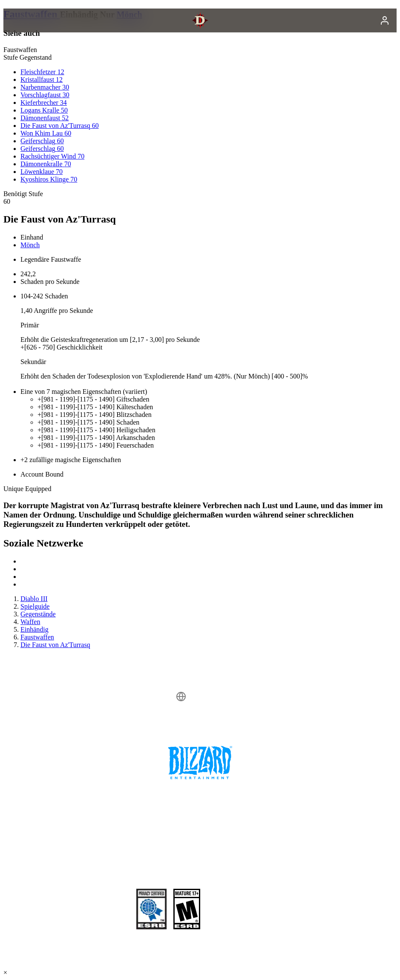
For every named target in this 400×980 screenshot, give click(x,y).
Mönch (30, 245)
